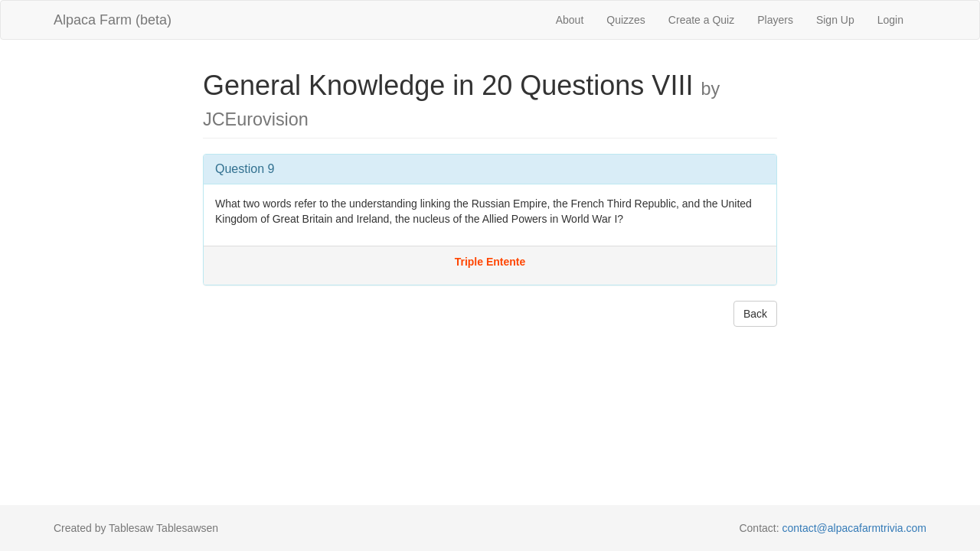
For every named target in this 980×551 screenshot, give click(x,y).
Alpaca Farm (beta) (113, 20)
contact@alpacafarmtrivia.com (854, 528)
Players (775, 20)
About (570, 20)
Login (890, 20)
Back (755, 314)
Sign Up (835, 20)
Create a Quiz (701, 20)
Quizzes (626, 20)
